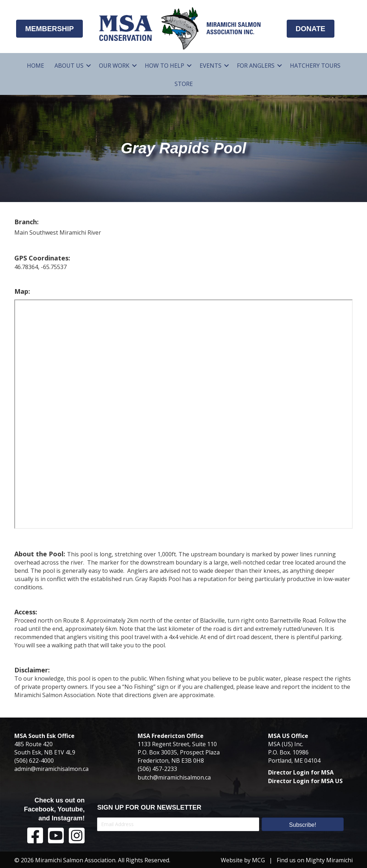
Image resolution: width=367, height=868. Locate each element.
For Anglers (256, 66)
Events (211, 66)
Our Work (114, 66)
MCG (258, 860)
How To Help (165, 66)
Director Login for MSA (301, 772)
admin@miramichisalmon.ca (51, 769)
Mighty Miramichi (329, 860)
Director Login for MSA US (305, 781)
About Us (69, 66)
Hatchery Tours (315, 66)
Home (35, 66)
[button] (303, 824)
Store (184, 84)
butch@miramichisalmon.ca (174, 777)
